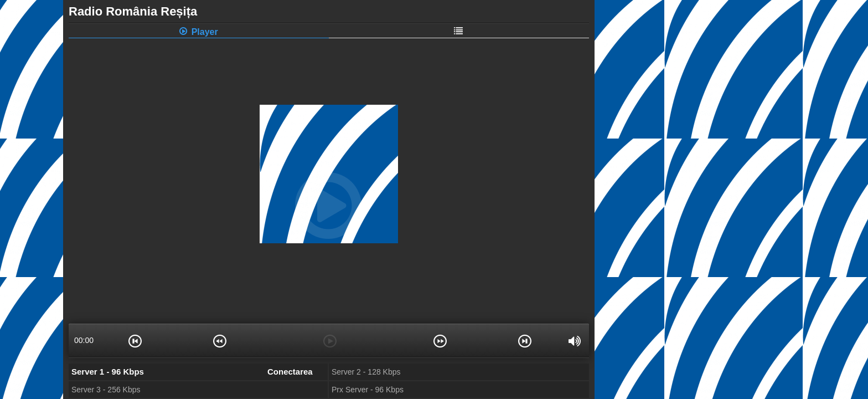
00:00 (84, 340)
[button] (135, 340)
